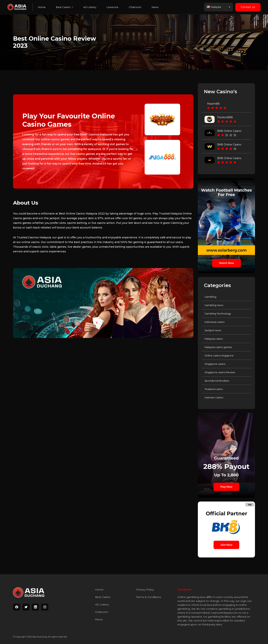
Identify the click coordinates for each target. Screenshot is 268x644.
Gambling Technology (218, 314)
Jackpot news (213, 330)
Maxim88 (213, 104)
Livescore (113, 7)
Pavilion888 (225, 117)
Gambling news (214, 305)
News (155, 7)
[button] (218, 7)
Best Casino (64, 7)
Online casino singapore (219, 355)
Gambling (210, 297)
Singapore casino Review (220, 372)
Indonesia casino (215, 322)
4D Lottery (90, 7)
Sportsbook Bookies (217, 381)
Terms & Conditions (149, 597)
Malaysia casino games (218, 347)
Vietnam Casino (214, 397)
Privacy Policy (145, 590)
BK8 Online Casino (229, 131)
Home (42, 7)
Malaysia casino (214, 339)
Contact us (248, 7)
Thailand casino (214, 389)
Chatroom (135, 7)
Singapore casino (215, 364)
